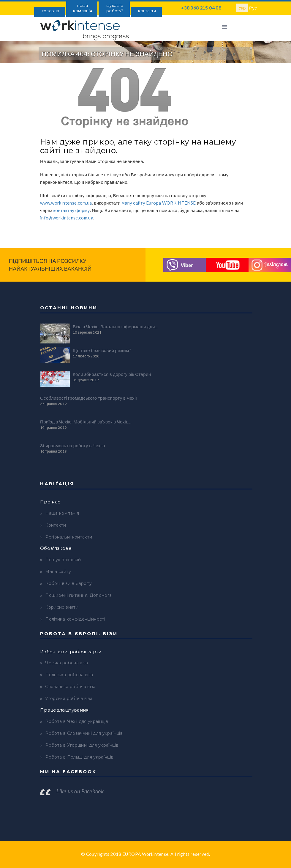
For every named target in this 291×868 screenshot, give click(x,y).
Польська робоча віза (69, 675)
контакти (147, 11)
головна (50, 11)
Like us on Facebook (80, 791)
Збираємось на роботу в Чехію (73, 445)
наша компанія (83, 8)
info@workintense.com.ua (67, 218)
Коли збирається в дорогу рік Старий (112, 374)
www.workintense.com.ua (66, 203)
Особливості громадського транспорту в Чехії (88, 398)
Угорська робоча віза (69, 699)
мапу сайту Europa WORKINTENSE (159, 203)
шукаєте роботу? (115, 8)
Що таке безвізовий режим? (102, 350)
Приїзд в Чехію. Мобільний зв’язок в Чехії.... (86, 422)
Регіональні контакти (69, 537)
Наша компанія (62, 513)
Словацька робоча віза (70, 687)
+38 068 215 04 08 (201, 8)
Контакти (56, 525)
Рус (253, 8)
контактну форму (72, 210)
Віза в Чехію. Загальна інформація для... (115, 327)
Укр (242, 8)
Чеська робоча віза (67, 663)
